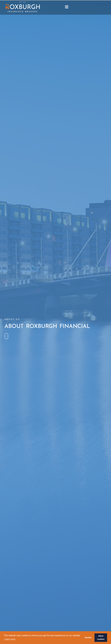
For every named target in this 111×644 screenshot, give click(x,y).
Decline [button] (88, 638)
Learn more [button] (10, 639)
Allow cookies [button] (101, 638)
